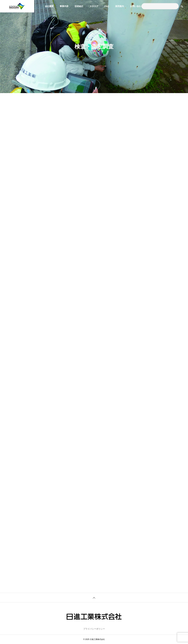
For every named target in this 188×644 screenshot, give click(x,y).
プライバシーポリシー (94, 629)
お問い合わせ (137, 6)
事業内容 (64, 6)
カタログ (94, 6)
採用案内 (120, 6)
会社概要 (49, 6)
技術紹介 (79, 6)
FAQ (107, 6)
